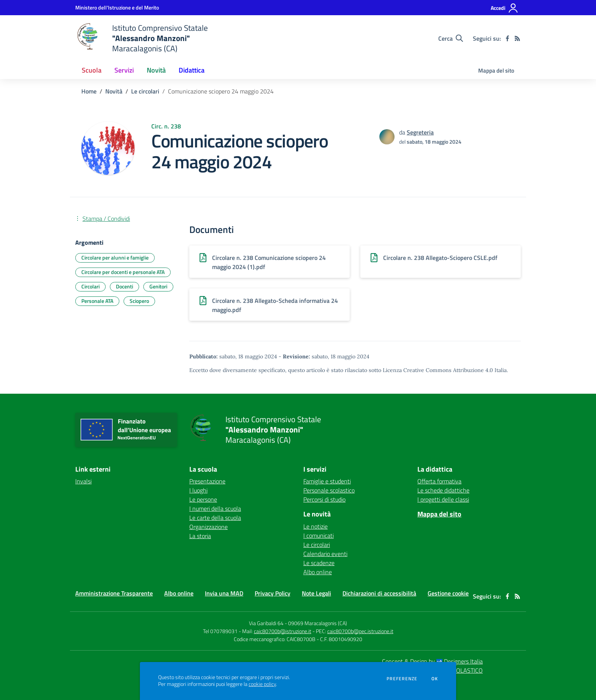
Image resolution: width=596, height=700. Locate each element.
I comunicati (319, 535)
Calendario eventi (325, 554)
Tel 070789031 (221, 631)
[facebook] (507, 38)
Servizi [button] (124, 70)
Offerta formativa (439, 481)
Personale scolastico (329, 490)
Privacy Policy (273, 593)
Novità (114, 91)
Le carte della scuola (215, 518)
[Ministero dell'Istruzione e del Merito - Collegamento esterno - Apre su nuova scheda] (117, 7)
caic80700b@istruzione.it (283, 631)
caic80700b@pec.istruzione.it (360, 631)
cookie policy (262, 684)
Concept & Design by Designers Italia (432, 661)
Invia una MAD (224, 593)
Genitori (158, 286)
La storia (200, 536)
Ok (435, 679)
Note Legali (316, 593)
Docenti (124, 286)
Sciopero (139, 301)
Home (89, 91)
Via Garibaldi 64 (266, 623)
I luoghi (198, 490)
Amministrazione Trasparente (114, 593)
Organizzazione (208, 527)
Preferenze (402, 679)
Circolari (90, 286)
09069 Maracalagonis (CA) (318, 623)
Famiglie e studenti (327, 481)
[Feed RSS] (517, 38)
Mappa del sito (496, 70)
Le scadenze (319, 563)
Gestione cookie (448, 593)
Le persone (203, 499)
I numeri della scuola (215, 508)
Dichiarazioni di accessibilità (379, 593)
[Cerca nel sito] (451, 38)
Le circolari (145, 91)
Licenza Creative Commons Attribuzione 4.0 (438, 370)
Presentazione (207, 481)
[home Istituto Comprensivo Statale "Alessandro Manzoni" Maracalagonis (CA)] (142, 38)
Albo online (318, 572)
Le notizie (315, 526)
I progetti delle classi (443, 499)
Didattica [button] (192, 70)
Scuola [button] (92, 70)
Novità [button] (156, 70)
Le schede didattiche (443, 490)
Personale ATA (97, 301)
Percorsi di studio (324, 499)
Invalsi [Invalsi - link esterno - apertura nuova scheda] (83, 481)
